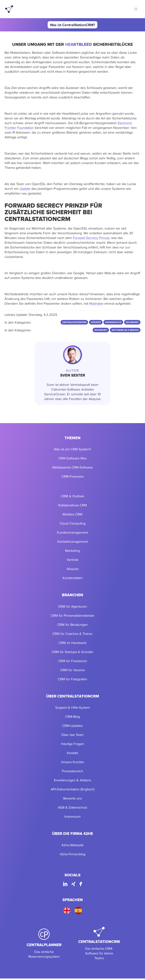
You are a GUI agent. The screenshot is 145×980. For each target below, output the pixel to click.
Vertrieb (72, 560)
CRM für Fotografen (72, 679)
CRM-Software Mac (72, 458)
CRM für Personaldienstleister (73, 615)
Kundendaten (73, 578)
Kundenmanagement (72, 532)
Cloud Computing (73, 523)
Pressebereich (72, 771)
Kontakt (72, 753)
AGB (61, 807)
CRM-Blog (72, 717)
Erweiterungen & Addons (72, 780)
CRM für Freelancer (73, 661)
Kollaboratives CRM (73, 505)
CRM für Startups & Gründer (72, 652)
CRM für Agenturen (72, 606)
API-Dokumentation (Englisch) (72, 789)
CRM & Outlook (72, 496)
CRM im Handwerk (73, 643)
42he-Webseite (73, 845)
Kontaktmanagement (73, 541)
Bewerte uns (72, 798)
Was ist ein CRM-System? (72, 449)
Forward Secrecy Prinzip (91, 238)
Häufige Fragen (73, 744)
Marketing (72, 551)
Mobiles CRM (72, 514)
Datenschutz (78, 807)
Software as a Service (125, 330)
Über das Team (72, 735)
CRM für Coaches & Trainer (72, 634)
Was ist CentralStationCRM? (72, 25)
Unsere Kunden (73, 762)
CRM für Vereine (72, 670)
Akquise (73, 569)
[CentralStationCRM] (99, 944)
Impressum (72, 816)
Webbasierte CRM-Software (72, 467)
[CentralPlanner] (44, 944)
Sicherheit (101, 330)
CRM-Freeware (73, 476)
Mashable (96, 303)
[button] (136, 9)
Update (25, 189)
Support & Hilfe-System (73, 707)
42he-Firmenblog (73, 854)
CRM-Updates (72, 726)
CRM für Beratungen (72, 625)
